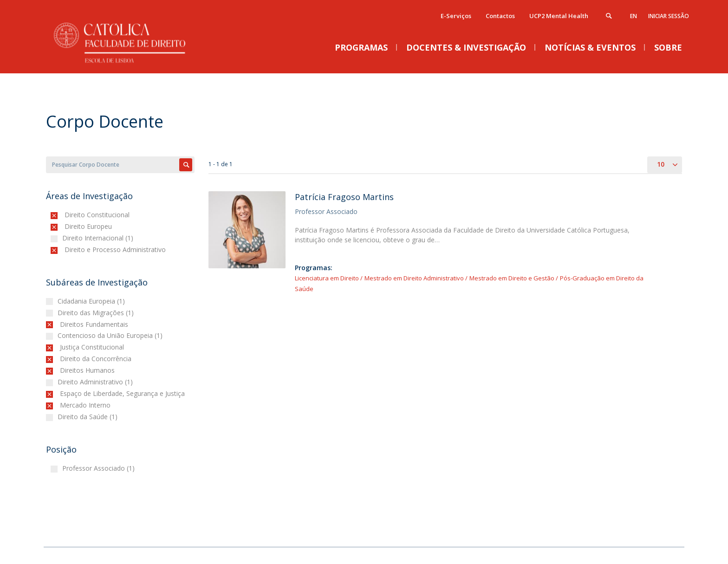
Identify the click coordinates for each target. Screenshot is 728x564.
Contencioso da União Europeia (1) (111, 335)
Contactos (500, 16)
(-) (67, 215)
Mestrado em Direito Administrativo (414, 278)
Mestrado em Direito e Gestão (513, 278)
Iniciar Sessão (669, 16)
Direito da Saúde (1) (89, 417)
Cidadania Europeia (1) (92, 301)
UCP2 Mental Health (559, 16)
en (634, 16)
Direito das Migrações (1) (97, 313)
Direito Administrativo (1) (96, 382)
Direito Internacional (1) (99, 238)
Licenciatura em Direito (327, 278)
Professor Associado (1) (100, 468)
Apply (186, 165)
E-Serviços (456, 16)
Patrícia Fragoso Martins (344, 197)
